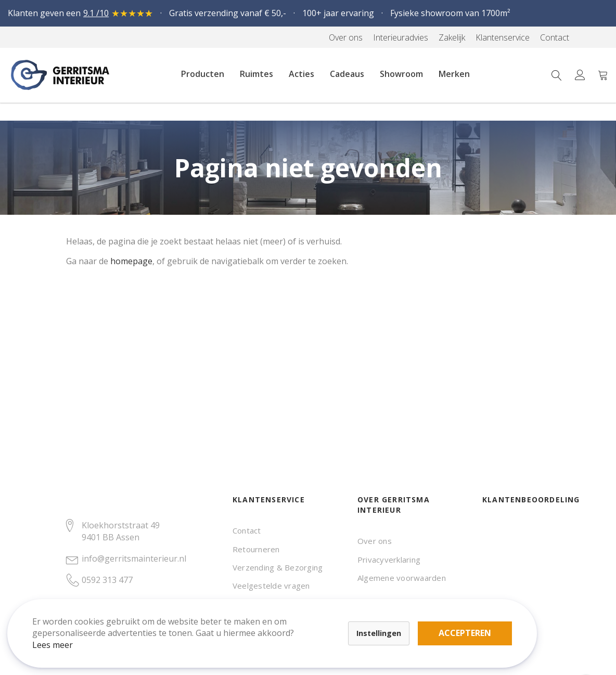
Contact (247, 530)
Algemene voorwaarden (402, 578)
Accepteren (361, 618)
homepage (131, 261)
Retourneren (256, 549)
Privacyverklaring (389, 560)
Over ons (375, 541)
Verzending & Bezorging (278, 567)
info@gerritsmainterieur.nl (134, 559)
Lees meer (62, 635)
